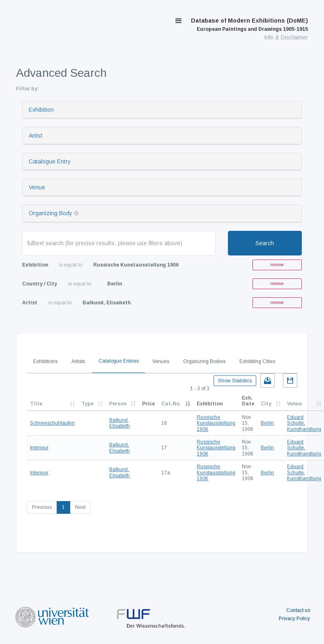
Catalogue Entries (119, 361)
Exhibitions (45, 361)
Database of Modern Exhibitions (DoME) (249, 25)
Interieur (39, 448)
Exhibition (41, 110)
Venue (37, 187)
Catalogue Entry (50, 161)
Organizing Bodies (204, 361)
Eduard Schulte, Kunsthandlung (304, 423)
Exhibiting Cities (257, 361)
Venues (161, 361)
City (266, 404)
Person (118, 404)
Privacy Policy (294, 619)
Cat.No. (171, 404)
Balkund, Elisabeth (119, 423)
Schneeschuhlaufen (52, 423)
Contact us (298, 610)
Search (265, 243)
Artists (78, 361)
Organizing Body (51, 213)
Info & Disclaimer (286, 37)
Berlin (267, 423)
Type (87, 404)
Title (36, 404)
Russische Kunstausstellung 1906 (216, 423)
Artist (36, 136)
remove (277, 265)
